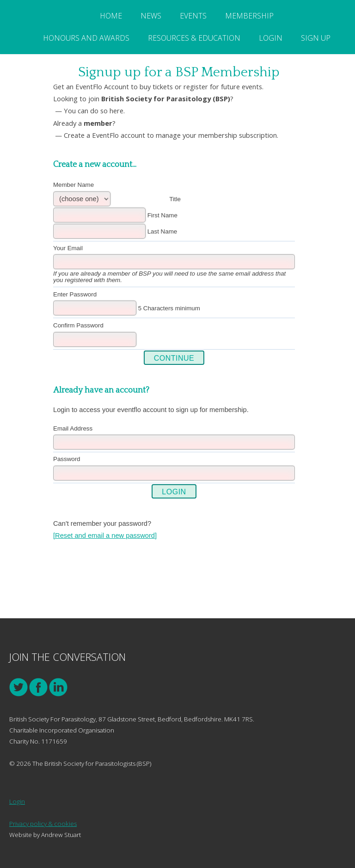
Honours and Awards (86, 38)
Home (111, 16)
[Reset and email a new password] (105, 536)
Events (193, 16)
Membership (249, 16)
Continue (174, 358)
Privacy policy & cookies (43, 824)
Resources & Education (194, 38)
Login (271, 38)
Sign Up (316, 38)
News (151, 16)
